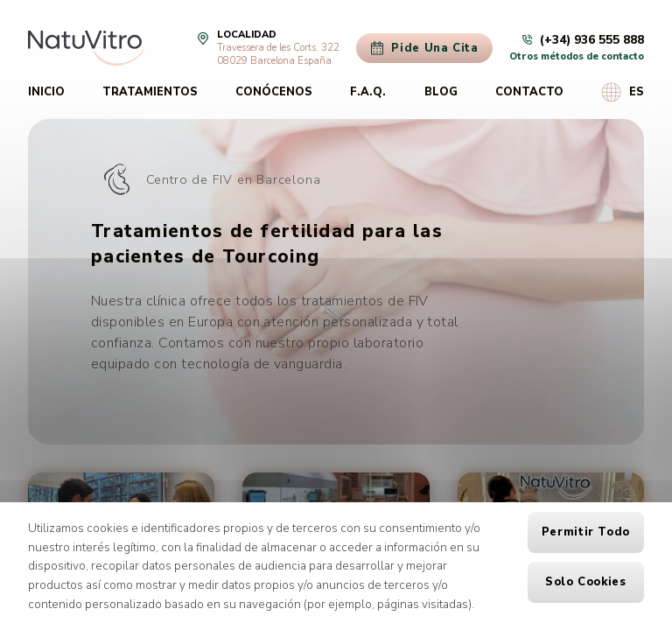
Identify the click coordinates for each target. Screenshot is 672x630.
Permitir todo (586, 532)
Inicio (46, 92)
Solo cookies (586, 582)
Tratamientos (150, 92)
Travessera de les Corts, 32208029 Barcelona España (278, 54)
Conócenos (274, 92)
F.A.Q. (368, 92)
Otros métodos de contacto (577, 56)
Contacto (529, 92)
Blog (441, 92)
